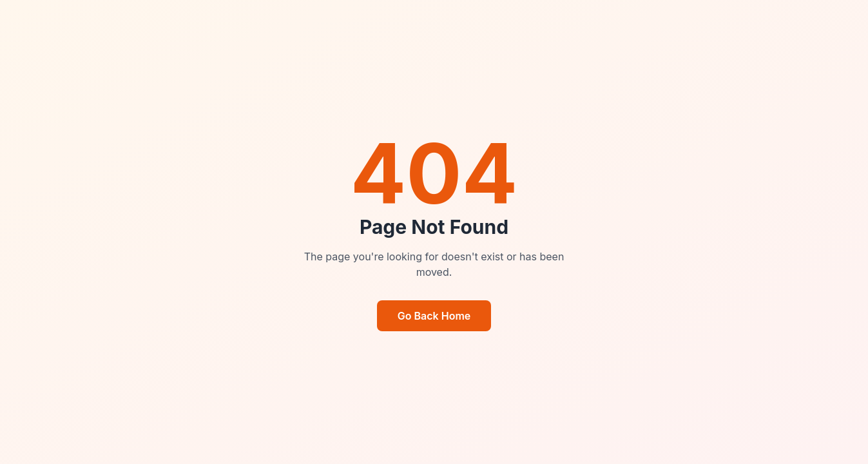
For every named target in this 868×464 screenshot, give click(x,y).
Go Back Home (434, 316)
